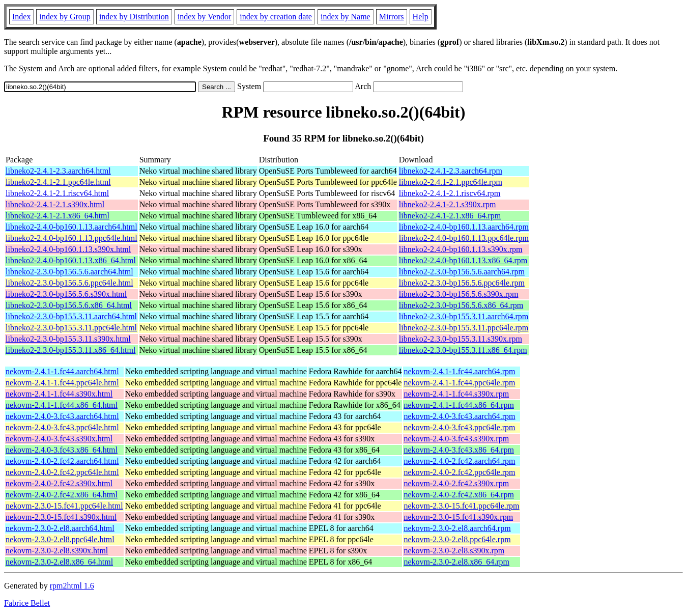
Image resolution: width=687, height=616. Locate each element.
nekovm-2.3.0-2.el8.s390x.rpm (454, 551)
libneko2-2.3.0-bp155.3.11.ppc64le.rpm (464, 328)
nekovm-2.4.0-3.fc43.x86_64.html (62, 450)
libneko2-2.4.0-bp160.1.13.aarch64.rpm (464, 227)
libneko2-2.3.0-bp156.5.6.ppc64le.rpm (462, 283)
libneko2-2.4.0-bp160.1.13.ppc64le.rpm (464, 238)
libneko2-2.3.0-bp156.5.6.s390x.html (66, 294)
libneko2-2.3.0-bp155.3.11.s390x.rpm (461, 339)
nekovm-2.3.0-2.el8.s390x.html (57, 551)
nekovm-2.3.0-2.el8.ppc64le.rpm (457, 539)
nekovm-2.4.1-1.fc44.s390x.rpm (456, 394)
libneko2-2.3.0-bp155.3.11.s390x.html (68, 339)
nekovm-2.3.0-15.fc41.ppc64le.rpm (461, 506)
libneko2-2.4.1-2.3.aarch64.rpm (451, 171)
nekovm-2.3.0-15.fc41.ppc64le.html (64, 506)
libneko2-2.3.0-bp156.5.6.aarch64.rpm (462, 272)
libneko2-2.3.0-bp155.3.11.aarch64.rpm (464, 316)
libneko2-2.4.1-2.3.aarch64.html (58, 171)
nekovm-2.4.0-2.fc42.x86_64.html (62, 495)
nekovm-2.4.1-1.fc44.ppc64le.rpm (459, 383)
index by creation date (276, 17)
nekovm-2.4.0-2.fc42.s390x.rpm (456, 483)
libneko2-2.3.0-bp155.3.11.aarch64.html (71, 316)
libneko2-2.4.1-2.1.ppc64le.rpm (451, 182)
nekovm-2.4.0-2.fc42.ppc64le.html (62, 472)
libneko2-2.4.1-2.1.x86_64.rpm (450, 216)
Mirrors (392, 17)
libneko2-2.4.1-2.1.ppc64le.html (58, 182)
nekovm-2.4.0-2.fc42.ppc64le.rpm (459, 472)
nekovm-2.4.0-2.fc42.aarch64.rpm (459, 461)
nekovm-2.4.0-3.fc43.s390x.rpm (456, 439)
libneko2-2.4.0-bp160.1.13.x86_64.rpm (463, 260)
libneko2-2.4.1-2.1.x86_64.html (58, 216)
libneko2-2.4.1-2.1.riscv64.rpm (450, 193)
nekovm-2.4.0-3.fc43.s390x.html (59, 439)
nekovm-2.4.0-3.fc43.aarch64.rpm (459, 416)
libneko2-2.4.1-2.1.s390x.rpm (448, 204)
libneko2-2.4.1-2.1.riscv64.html (57, 193)
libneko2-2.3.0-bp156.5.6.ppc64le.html (69, 283)
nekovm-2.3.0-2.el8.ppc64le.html (60, 539)
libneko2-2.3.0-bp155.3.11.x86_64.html (70, 350)
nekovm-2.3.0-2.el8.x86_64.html (59, 562)
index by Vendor (204, 17)
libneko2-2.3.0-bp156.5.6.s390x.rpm (459, 294)
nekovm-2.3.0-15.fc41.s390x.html (61, 517)
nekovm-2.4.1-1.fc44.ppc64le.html (62, 383)
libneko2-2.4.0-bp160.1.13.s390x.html (68, 249)
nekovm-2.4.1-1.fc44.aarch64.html (62, 371)
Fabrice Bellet (27, 603)
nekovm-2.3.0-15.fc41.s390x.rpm (458, 517)
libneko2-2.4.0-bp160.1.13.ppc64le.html (71, 238)
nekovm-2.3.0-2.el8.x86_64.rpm (456, 562)
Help (421, 17)
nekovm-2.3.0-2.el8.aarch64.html (60, 528)
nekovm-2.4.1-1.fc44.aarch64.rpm (459, 371)
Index (21, 17)
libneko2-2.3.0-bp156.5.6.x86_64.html (69, 305)
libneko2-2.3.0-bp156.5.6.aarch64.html (69, 272)
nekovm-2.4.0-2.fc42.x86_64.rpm (459, 495)
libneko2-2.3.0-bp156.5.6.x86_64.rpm (461, 305)
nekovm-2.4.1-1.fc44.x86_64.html (62, 405)
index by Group (65, 17)
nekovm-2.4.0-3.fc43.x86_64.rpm (459, 450)
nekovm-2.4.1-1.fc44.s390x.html (59, 394)
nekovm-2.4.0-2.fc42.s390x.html (59, 483)
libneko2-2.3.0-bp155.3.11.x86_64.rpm (463, 350)
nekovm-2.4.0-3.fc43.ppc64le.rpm (459, 427)
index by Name (346, 17)
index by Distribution (134, 17)
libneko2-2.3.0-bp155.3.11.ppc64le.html (71, 328)
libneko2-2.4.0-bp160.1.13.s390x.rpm (461, 249)
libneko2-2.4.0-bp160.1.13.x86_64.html (71, 260)
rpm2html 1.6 (72, 586)
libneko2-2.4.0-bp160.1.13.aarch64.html (71, 227)
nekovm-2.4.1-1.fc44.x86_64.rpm (459, 405)
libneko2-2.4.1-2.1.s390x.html (55, 204)
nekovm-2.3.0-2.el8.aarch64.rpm (457, 528)
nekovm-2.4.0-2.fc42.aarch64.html (62, 461)
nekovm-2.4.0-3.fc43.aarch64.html (62, 416)
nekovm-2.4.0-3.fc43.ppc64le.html (62, 427)
